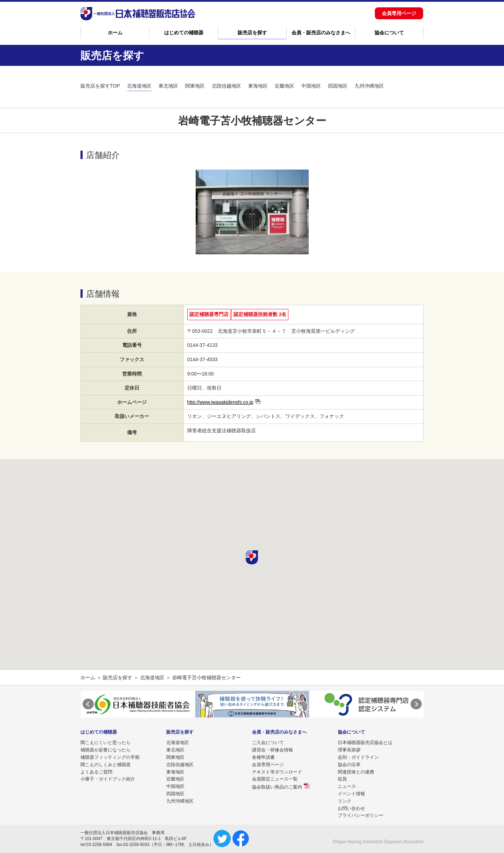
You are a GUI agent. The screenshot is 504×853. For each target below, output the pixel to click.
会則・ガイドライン (358, 757)
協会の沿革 (349, 765)
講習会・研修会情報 (272, 750)
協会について (389, 33)
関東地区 (195, 86)
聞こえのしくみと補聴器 (106, 765)
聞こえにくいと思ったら (106, 742)
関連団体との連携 (356, 772)
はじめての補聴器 (184, 33)
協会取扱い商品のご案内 (277, 787)
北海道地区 (139, 86)
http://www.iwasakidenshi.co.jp (220, 402)
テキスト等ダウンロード (277, 772)
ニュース (347, 786)
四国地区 (338, 86)
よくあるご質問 (96, 772)
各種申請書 (263, 757)
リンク (345, 801)
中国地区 (311, 86)
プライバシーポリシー (360, 815)
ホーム (115, 33)
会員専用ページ (399, 13)
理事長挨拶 (349, 750)
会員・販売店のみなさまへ (321, 33)
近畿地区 (285, 86)
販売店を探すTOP (100, 86)
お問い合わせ (351, 808)
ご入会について (268, 742)
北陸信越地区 (226, 86)
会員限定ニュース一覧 (275, 779)
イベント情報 (351, 794)
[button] (252, 557)
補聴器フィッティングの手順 (110, 757)
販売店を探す (252, 33)
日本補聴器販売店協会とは (365, 742)
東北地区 (168, 86)
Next (416, 704)
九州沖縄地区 (369, 86)
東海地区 (258, 86)
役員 (342, 779)
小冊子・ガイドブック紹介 (108, 779)
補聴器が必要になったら (106, 750)
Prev (88, 704)
